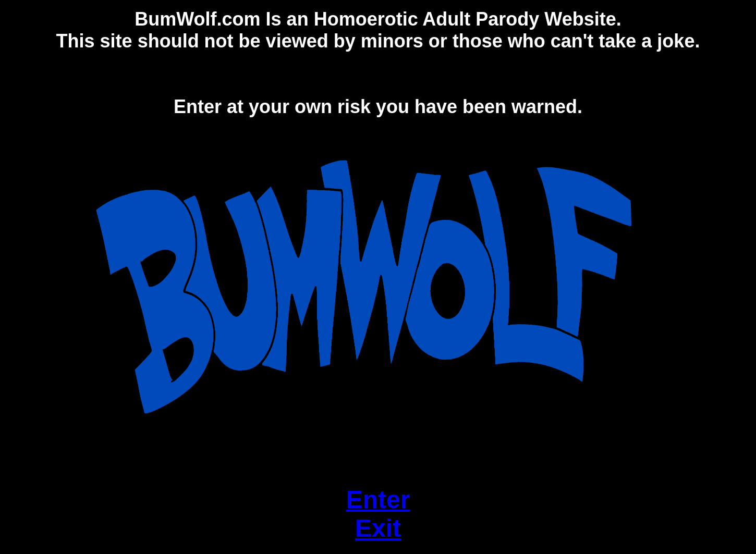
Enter (378, 500)
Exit (378, 528)
